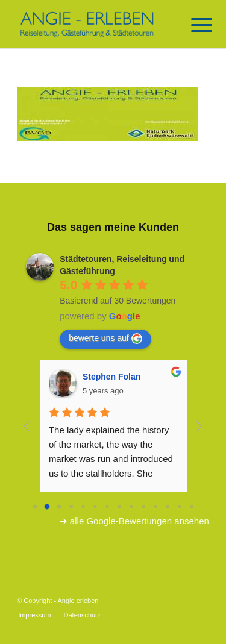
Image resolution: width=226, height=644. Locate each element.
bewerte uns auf (105, 339)
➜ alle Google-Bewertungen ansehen (134, 521)
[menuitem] (34, 615)
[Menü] (192, 25)
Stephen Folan (111, 377)
